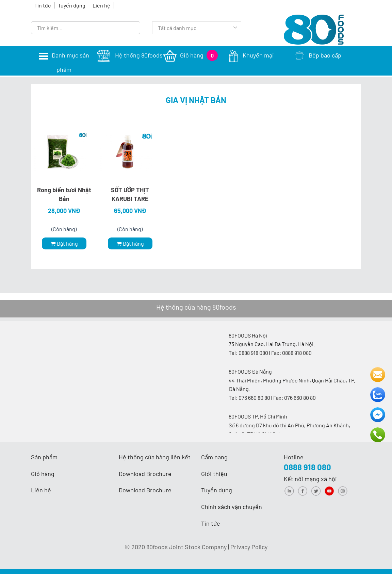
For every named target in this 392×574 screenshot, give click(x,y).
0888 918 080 (307, 467)
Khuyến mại (251, 55)
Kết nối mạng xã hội (310, 479)
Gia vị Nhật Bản (196, 100)
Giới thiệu (214, 474)
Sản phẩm (44, 457)
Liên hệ (101, 5)
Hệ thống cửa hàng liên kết (155, 457)
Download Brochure (145, 474)
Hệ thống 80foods (130, 55)
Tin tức (43, 5)
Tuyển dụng (72, 5)
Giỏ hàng (190, 55)
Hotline (294, 457)
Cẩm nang (214, 457)
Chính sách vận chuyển (232, 507)
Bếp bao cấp (318, 55)
